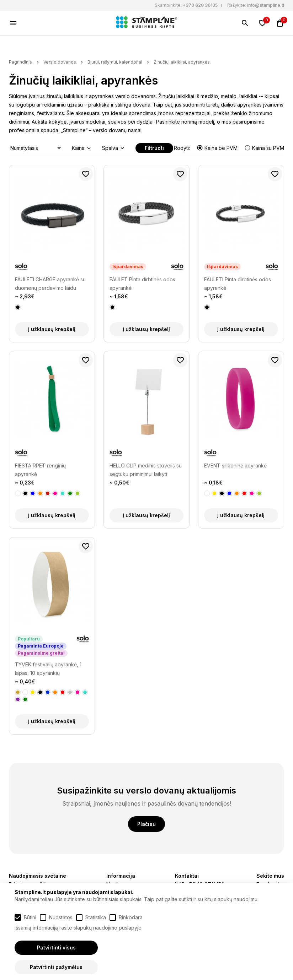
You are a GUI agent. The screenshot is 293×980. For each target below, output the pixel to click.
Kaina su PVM (264, 148)
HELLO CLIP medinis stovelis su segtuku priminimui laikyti (146, 470)
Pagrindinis (20, 62)
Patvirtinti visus (56, 947)
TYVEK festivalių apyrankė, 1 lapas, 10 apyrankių (48, 669)
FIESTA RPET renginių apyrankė (40, 470)
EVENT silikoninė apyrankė (235, 465)
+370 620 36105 (200, 5)
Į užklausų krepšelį (52, 329)
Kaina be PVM (218, 148)
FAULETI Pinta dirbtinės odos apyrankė (238, 284)
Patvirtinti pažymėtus (56, 967)
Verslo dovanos (60, 62)
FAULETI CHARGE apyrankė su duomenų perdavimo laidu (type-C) (50, 284)
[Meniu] (13, 23)
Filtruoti (154, 148)
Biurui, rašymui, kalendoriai (115, 62)
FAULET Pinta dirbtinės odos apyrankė (142, 284)
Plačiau (146, 824)
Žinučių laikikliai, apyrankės (182, 62)
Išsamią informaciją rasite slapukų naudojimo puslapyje (78, 928)
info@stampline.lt (266, 5)
